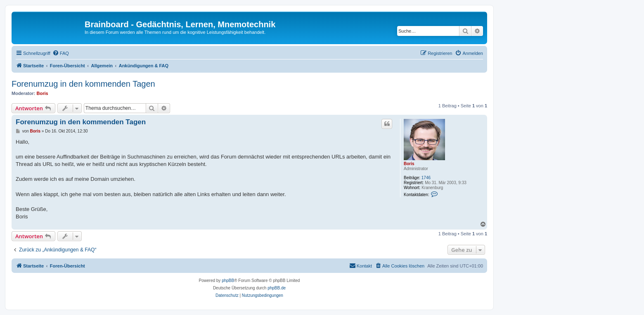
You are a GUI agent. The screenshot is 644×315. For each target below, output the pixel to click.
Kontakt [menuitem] (361, 265)
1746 (426, 178)
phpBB (228, 281)
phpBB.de (277, 288)
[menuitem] (61, 53)
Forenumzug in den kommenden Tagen (83, 84)
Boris (43, 93)
